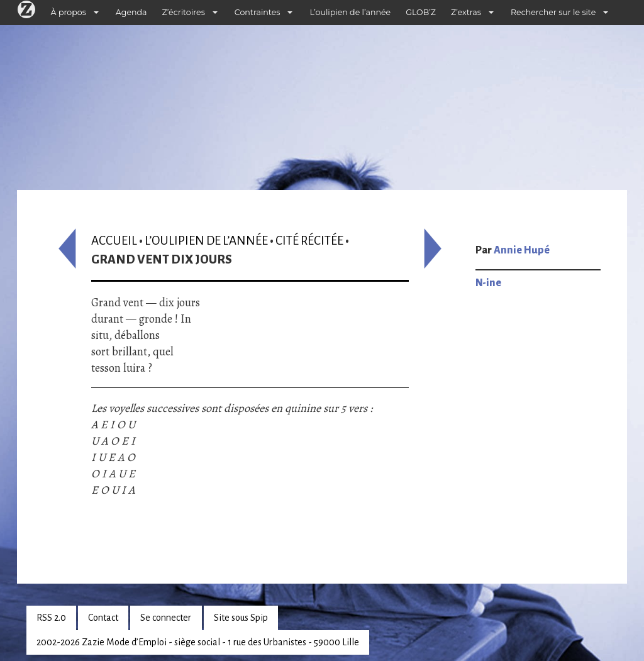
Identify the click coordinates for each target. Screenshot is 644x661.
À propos (69, 12)
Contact (103, 618)
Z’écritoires (184, 12)
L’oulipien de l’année (350, 12)
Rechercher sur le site (553, 12)
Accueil (114, 241)
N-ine (488, 283)
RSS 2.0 (51, 618)
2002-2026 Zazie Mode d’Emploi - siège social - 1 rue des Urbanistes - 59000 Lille (198, 642)
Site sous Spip (241, 618)
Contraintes (258, 12)
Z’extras (466, 12)
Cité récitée (309, 241)
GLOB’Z (421, 12)
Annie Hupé (522, 250)
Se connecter (166, 618)
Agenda (131, 12)
